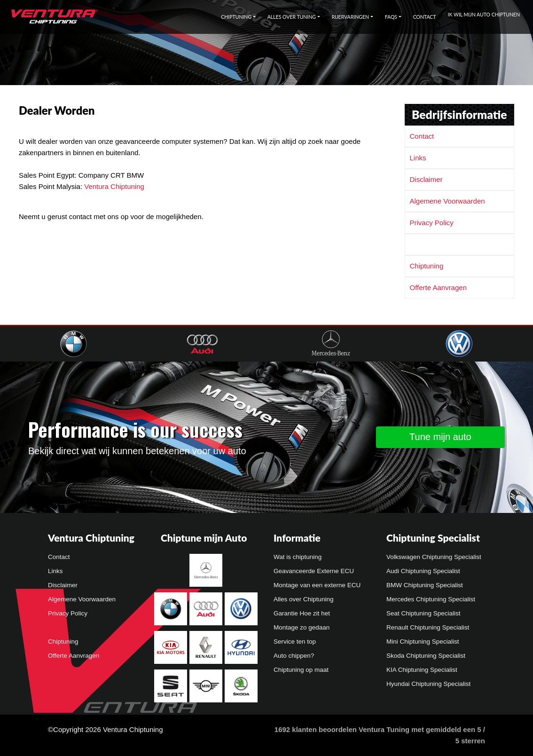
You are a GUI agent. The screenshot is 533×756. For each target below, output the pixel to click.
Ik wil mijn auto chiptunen (484, 15)
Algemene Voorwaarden (447, 201)
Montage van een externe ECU (317, 585)
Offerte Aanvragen (438, 287)
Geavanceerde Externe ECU (314, 571)
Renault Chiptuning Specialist (428, 627)
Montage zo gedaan (302, 627)
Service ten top (295, 642)
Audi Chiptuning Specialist (423, 571)
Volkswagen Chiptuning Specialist (434, 557)
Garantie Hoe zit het (302, 613)
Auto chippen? (294, 656)
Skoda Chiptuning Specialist (426, 656)
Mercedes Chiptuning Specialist (431, 599)
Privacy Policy (432, 223)
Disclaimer (426, 179)
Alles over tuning (292, 17)
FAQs (391, 17)
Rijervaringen (350, 17)
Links (418, 158)
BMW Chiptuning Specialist (425, 585)
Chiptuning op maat (301, 670)
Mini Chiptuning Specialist (423, 642)
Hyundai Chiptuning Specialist (428, 684)
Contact (425, 17)
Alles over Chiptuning (304, 599)
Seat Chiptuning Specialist (423, 613)
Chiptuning (236, 17)
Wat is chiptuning (298, 557)
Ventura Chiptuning (114, 186)
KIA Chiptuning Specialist (422, 670)
